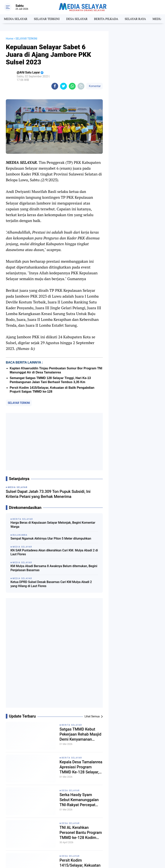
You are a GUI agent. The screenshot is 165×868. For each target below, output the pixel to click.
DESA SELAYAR (77, 19)
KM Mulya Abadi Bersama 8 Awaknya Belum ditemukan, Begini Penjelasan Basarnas (54, 568)
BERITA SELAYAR (72, 725)
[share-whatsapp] (72, 86)
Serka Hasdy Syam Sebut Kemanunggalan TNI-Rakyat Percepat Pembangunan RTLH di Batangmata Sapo (79, 800)
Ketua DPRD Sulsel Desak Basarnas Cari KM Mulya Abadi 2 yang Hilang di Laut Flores (51, 584)
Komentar (94, 86)
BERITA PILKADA (106, 19)
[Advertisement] (54, 442)
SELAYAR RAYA (135, 19)
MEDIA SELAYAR (16, 19)
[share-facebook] (55, 86)
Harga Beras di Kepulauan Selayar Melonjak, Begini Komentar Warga (53, 525)
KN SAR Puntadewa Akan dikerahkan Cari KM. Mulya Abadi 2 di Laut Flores (54, 552)
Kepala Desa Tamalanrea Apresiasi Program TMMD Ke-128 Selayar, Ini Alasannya (81, 767)
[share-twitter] (63, 86)
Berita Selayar (72, 758)
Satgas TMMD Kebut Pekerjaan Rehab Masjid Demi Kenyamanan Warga (80, 734)
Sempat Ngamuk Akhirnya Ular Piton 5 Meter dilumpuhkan (51, 539)
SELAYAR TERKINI (47, 19)
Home (10, 39)
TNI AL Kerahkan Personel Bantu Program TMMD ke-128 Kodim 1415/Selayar (81, 833)
